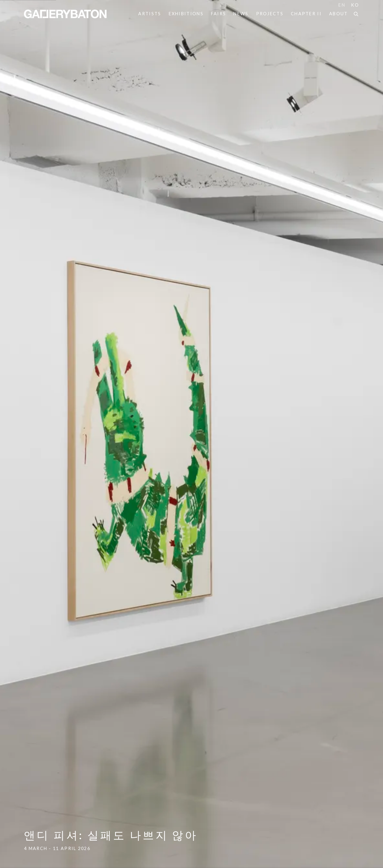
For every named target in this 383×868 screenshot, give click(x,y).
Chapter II (306, 14)
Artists (150, 14)
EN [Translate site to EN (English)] (342, 5)
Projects (270, 14)
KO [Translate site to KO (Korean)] (355, 5)
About (339, 14)
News (241, 14)
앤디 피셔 (191, 434)
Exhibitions (186, 14)
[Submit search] (356, 13)
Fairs (219, 14)
